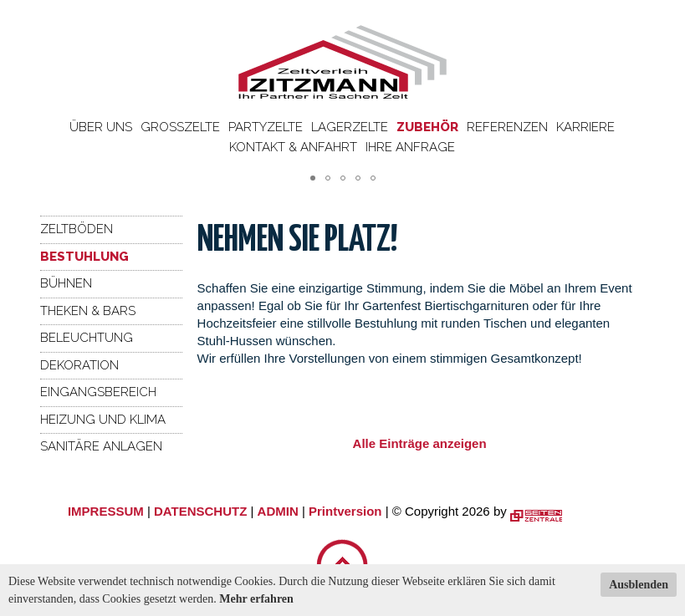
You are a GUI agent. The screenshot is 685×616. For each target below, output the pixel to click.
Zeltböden (77, 229)
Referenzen (507, 127)
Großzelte (180, 127)
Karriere (585, 127)
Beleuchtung (87, 338)
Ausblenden (639, 585)
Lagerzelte (350, 127)
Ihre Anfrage (410, 147)
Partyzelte (266, 127)
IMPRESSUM (106, 511)
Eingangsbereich (98, 392)
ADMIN (278, 511)
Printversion (345, 511)
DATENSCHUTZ (200, 511)
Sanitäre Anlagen (101, 446)
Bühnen (66, 283)
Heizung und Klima (103, 420)
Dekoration (79, 365)
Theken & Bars (88, 311)
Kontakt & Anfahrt (293, 147)
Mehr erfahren (256, 599)
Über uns (101, 127)
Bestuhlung (84, 257)
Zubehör (427, 127)
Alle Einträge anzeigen (420, 443)
